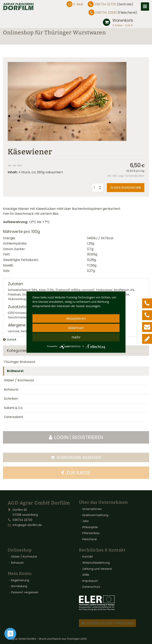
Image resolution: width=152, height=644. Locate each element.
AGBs (86, 575)
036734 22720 (105, 4)
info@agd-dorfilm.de (27, 525)
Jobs (85, 521)
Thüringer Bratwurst (20, 362)
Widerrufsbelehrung (96, 563)
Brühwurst (15, 371)
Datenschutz (91, 587)
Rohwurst (11, 389)
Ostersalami (13, 417)
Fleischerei (90, 539)
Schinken (11, 399)
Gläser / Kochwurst (19, 380)
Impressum (90, 581)
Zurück (12, 339)
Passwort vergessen (25, 592)
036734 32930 (106, 13)
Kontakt (88, 557)
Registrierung (20, 580)
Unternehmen (92, 509)
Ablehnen (76, 328)
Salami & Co (13, 408)
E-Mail (78, 4)
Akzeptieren (76, 318)
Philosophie (90, 527)
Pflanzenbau (91, 533)
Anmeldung (19, 586)
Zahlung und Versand (97, 569)
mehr (76, 337)
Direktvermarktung (95, 515)
